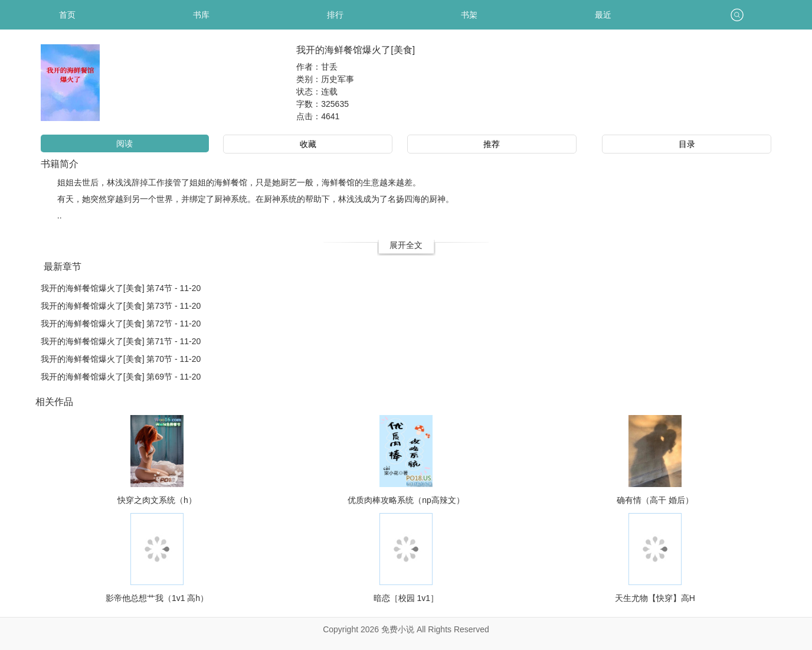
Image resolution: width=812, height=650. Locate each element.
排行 (335, 15)
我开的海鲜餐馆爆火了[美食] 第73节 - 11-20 (121, 306)
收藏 (308, 144)
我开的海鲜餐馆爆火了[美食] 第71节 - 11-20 (121, 341)
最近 (603, 15)
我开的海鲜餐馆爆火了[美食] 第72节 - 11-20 (121, 324)
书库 (201, 15)
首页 (67, 15)
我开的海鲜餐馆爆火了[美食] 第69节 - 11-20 (121, 377)
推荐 (492, 144)
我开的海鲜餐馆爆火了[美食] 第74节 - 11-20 (121, 288)
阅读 (125, 143)
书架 (469, 15)
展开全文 (406, 245)
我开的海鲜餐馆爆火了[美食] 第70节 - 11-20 (121, 359)
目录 (687, 144)
